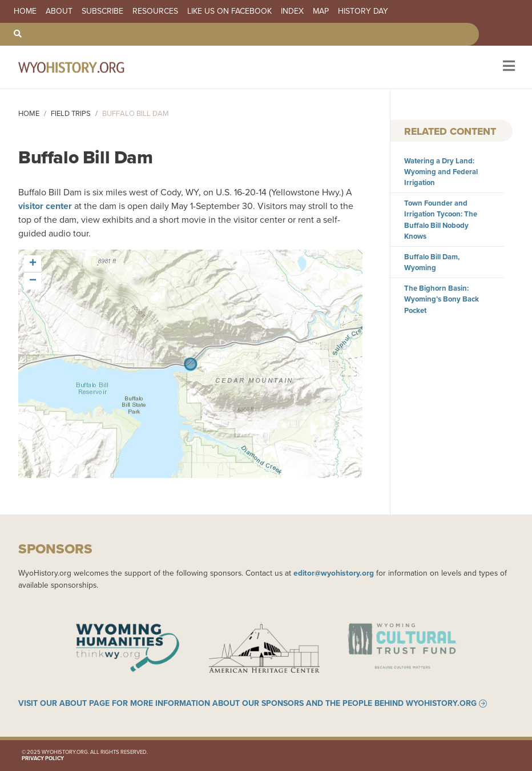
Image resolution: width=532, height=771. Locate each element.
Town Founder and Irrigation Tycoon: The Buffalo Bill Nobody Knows (441, 220)
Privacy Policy (43, 758)
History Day (363, 11)
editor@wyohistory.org (334, 573)
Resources (155, 11)
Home (25, 11)
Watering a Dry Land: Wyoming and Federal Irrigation (441, 172)
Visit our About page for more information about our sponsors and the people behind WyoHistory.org (247, 704)
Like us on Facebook (229, 11)
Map (321, 11)
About (59, 11)
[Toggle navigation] (508, 67)
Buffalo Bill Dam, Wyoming (432, 262)
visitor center (45, 206)
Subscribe (102, 11)
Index (292, 11)
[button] (33, 264)
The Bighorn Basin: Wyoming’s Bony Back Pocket (442, 299)
